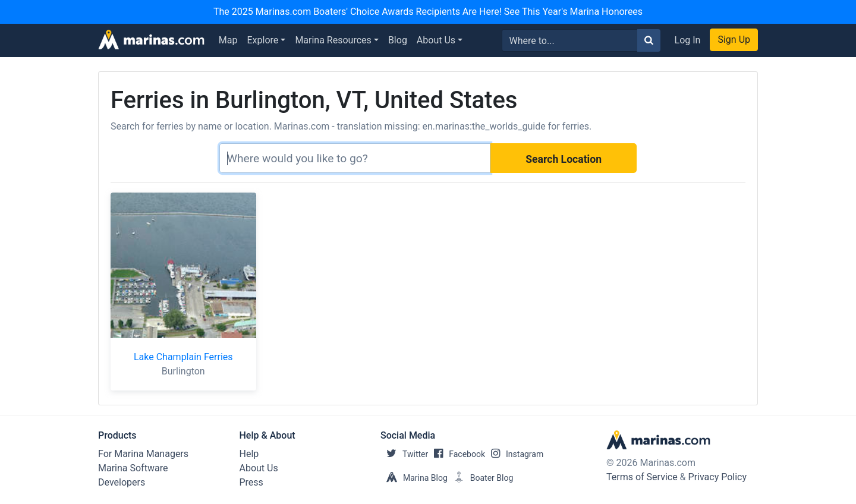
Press (251, 482)
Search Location (564, 159)
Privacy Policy (718, 477)
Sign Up (734, 40)
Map (228, 40)
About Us (436, 40)
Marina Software (133, 468)
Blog (398, 40)
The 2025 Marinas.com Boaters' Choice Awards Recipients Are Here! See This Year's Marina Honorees (428, 12)
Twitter (404, 454)
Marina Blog (414, 478)
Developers (122, 482)
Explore (263, 40)
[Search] (355, 158)
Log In (688, 40)
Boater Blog (481, 478)
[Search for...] (570, 40)
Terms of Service (642, 477)
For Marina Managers (143, 454)
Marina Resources (333, 40)
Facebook (457, 454)
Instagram (514, 454)
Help (249, 454)
